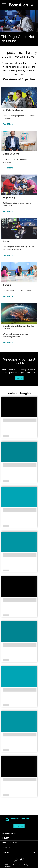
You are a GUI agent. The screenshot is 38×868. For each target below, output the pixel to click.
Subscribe (19, 826)
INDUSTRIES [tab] (7, 838)
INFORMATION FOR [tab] (9, 833)
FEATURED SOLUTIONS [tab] (11, 843)
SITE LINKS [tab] (6, 852)
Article (6, 436)
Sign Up (19, 378)
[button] (32, 5)
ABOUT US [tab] (6, 848)
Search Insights (19, 810)
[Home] (18, 5)
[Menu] (4, 5)
